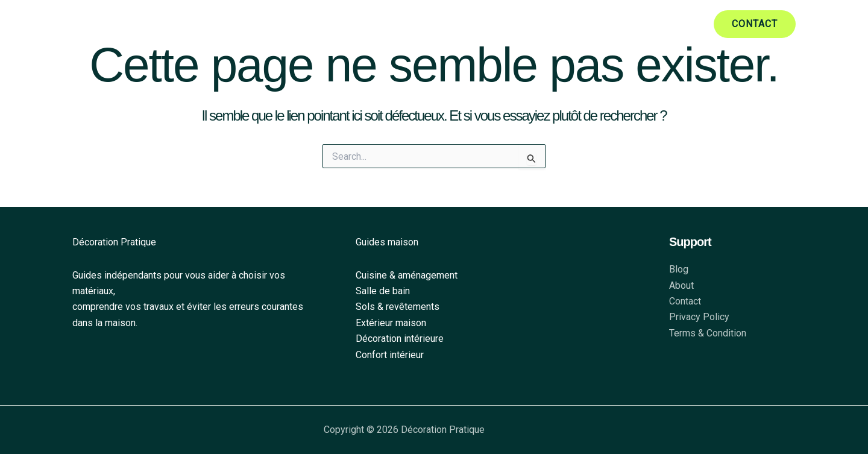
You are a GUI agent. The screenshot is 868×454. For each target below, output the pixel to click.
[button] (755, 24)
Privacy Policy (699, 317)
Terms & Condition (708, 333)
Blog (679, 269)
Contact (685, 301)
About (681, 285)
